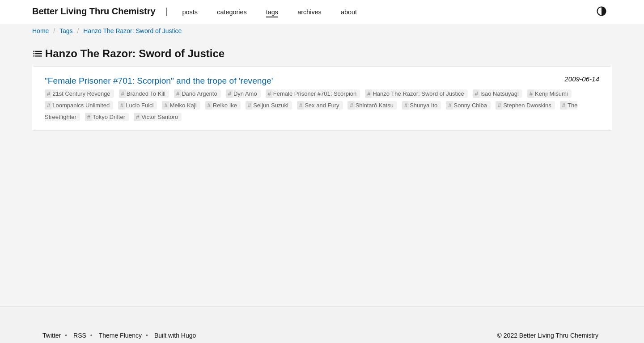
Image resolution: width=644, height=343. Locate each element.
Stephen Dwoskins (527, 105)
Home (40, 31)
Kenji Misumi (551, 94)
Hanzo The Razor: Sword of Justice (132, 31)
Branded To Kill (146, 94)
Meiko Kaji (183, 105)
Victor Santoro (160, 117)
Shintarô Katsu (375, 105)
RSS (80, 335)
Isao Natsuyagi (500, 94)
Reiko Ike (225, 105)
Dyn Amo (245, 94)
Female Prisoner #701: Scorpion (315, 94)
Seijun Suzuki (271, 105)
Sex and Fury (322, 105)
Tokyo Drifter (109, 117)
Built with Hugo (175, 335)
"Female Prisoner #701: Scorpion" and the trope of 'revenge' (159, 81)
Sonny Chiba (470, 105)
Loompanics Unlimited (81, 105)
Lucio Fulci (140, 105)
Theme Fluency (121, 335)
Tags (66, 31)
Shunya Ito (424, 105)
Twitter (52, 335)
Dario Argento (199, 94)
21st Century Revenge (81, 94)
